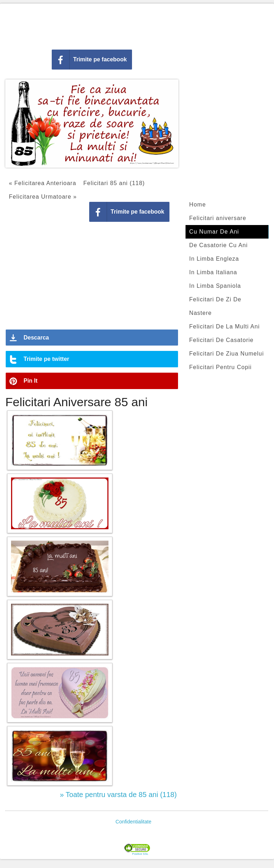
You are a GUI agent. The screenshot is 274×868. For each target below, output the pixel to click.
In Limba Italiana (213, 272)
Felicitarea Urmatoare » (43, 197)
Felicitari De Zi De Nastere (215, 306)
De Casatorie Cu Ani (218, 245)
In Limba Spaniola (215, 286)
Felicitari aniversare (218, 218)
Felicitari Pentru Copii (220, 367)
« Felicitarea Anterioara (43, 183)
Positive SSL (140, 854)
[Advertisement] (137, 25)
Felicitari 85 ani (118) (114, 183)
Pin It (31, 381)
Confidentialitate (133, 822)
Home (197, 205)
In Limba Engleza (214, 259)
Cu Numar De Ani (214, 232)
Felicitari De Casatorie (221, 340)
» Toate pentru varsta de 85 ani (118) (118, 795)
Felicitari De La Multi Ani (224, 326)
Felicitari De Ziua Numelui (226, 354)
